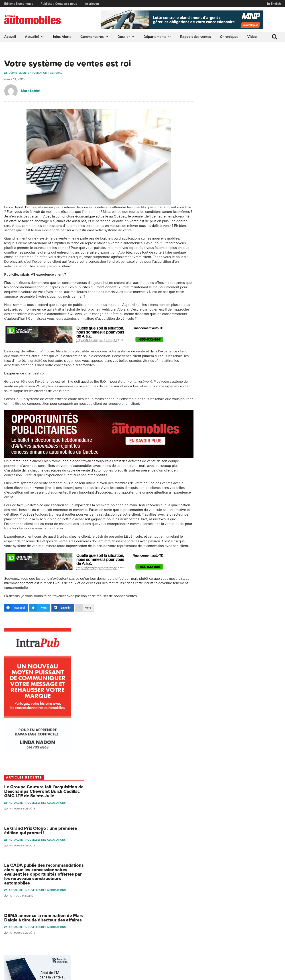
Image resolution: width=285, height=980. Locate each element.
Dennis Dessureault (265, 950)
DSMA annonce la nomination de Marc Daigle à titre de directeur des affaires (249, 362)
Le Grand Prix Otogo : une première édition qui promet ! (248, 268)
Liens (79, 920)
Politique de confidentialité (23, 974)
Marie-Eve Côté (239, 245)
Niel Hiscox (226, 913)
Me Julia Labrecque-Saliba (265, 928)
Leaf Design (272, 974)
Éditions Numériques (19, 4)
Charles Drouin (262, 943)
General (56, 73)
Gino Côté (225, 906)
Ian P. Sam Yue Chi (264, 920)
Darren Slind (227, 954)
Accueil (10, 37)
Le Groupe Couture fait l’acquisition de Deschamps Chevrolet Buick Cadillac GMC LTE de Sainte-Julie (249, 226)
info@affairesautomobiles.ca (29, 908)
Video (252, 37)
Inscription (92, 4)
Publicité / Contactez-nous (59, 4)
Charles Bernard (262, 913)
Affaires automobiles (25, 733)
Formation (40, 73)
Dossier (126, 37)
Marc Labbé (31, 91)
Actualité (35, 37)
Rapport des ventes (196, 37)
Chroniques (229, 37)
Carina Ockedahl (230, 927)
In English (274, 4)
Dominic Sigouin (229, 947)
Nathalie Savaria (262, 936)
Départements (158, 37)
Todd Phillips (237, 338)
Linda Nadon (227, 920)
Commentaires (95, 37)
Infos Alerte (62, 37)
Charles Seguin (229, 940)
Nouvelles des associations (260, 239)
